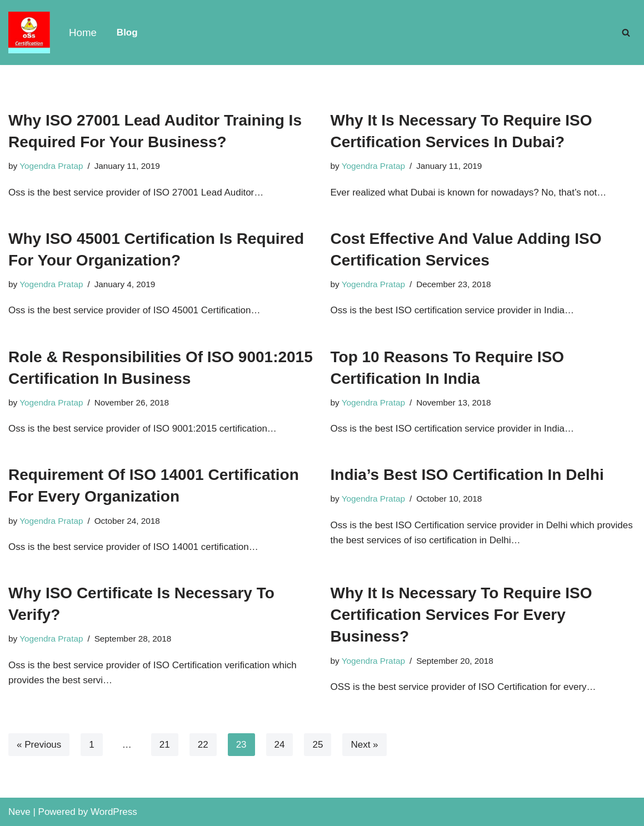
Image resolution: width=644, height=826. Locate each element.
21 (165, 745)
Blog (127, 32)
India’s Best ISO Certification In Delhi (467, 475)
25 (318, 745)
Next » (364, 745)
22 (203, 745)
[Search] (626, 32)
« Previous (39, 745)
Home (83, 32)
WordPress (114, 812)
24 (280, 745)
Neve (19, 812)
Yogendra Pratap (51, 166)
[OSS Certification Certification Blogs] (29, 32)
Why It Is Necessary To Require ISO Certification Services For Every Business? (461, 615)
